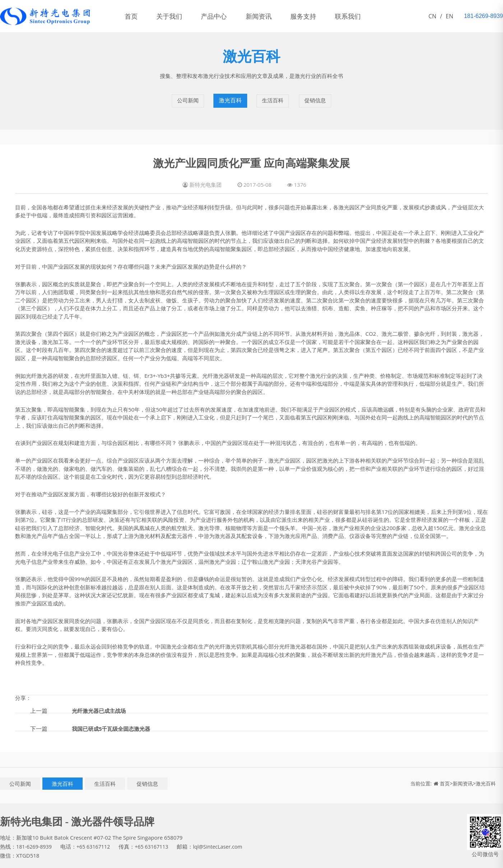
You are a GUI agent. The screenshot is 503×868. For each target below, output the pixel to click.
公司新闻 (187, 95)
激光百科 (230, 95)
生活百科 (273, 95)
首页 (134, 16)
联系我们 (383, 16)
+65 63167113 (156, 835)
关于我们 (179, 16)
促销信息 (316, 95)
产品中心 (230, 16)
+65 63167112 (96, 835)
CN (433, 16)
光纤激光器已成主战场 (101, 699)
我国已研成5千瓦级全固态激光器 (114, 717)
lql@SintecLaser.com (224, 835)
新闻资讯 (281, 16)
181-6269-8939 (35, 835)
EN (450, 16)
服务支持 (332, 16)
